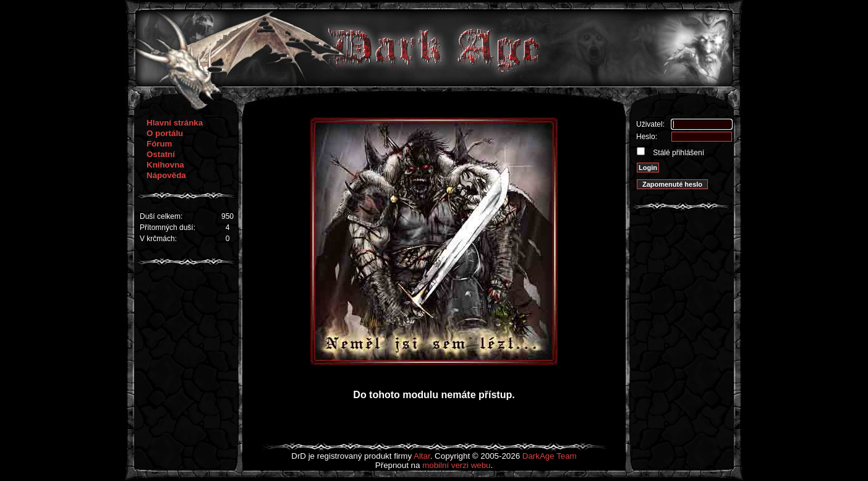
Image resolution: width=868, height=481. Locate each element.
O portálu (165, 133)
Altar (422, 456)
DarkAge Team (550, 456)
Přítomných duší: (168, 228)
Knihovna (165, 165)
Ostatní (161, 154)
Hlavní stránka (175, 123)
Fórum (159, 144)
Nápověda (166, 175)
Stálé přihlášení (678, 153)
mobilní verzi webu (456, 465)
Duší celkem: (161, 216)
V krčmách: (158, 239)
